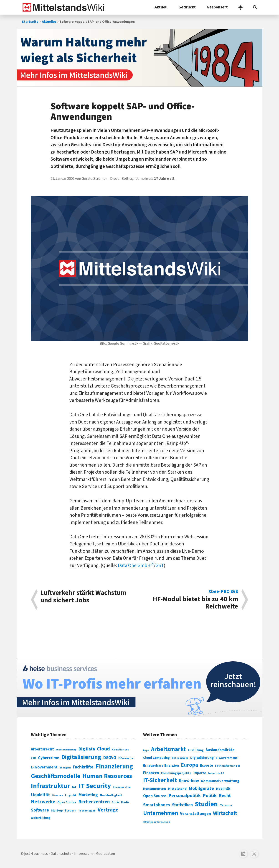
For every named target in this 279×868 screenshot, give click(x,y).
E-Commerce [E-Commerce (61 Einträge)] (126, 758)
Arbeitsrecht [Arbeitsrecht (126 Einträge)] (42, 749)
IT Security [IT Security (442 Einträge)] (95, 786)
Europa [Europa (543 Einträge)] (189, 765)
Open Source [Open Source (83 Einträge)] (67, 802)
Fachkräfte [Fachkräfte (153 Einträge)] (83, 767)
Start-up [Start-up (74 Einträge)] (57, 811)
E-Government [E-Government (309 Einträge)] (227, 758)
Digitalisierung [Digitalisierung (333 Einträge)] (202, 758)
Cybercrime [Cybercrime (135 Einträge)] (49, 758)
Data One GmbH (134, 565)
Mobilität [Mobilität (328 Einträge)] (223, 789)
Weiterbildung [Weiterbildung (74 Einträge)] (41, 818)
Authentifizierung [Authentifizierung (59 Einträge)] (66, 750)
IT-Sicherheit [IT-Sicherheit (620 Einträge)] (160, 780)
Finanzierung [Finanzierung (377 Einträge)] (114, 766)
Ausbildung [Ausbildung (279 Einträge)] (196, 750)
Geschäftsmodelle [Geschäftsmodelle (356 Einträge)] (56, 776)
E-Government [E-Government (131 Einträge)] (44, 767)
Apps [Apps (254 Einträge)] (146, 750)
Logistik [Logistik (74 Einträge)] (71, 795)
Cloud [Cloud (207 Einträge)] (103, 749)
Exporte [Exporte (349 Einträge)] (207, 765)
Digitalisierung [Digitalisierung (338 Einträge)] (81, 757)
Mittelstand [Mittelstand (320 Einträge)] (177, 789)
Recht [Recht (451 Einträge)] (225, 796)
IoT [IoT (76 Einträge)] (74, 787)
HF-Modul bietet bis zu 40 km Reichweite (191, 600)
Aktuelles (49, 22)
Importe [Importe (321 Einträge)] (200, 773)
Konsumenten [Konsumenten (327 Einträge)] (155, 789)
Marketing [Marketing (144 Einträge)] (88, 795)
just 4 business (36, 854)
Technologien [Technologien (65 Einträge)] (87, 811)
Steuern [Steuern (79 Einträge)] (70, 811)
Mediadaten (105, 854)
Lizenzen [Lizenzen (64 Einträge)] (57, 795)
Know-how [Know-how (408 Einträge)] (189, 781)
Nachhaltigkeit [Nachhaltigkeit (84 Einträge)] (111, 795)
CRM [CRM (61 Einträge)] (33, 758)
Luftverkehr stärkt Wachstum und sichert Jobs (83, 597)
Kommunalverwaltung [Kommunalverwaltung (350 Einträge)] (220, 781)
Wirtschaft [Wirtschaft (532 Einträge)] (225, 813)
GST (160, 565)
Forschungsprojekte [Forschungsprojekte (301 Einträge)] (176, 773)
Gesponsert (217, 7)
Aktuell (161, 7)
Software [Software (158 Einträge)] (40, 810)
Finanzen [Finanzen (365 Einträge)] (151, 773)
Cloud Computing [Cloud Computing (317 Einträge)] (156, 758)
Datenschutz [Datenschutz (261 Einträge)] (180, 758)
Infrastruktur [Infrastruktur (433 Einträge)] (51, 786)
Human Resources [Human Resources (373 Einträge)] (107, 776)
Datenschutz (61, 854)
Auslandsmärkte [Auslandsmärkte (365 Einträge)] (220, 750)
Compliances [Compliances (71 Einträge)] (120, 750)
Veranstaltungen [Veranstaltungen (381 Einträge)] (195, 814)
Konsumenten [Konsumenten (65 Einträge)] (122, 787)
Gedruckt (187, 7)
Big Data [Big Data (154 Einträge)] (87, 749)
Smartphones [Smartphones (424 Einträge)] (157, 805)
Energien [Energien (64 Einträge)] (65, 768)
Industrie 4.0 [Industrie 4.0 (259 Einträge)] (216, 773)
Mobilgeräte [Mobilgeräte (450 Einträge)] (201, 788)
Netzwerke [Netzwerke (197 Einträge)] (43, 802)
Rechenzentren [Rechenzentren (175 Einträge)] (94, 802)
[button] (255, 7)
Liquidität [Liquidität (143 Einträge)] (40, 795)
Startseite (30, 22)
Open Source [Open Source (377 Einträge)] (155, 796)
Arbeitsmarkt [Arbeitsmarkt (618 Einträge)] (168, 749)
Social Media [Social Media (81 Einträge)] (121, 802)
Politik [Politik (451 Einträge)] (210, 796)
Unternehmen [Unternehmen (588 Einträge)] (161, 813)
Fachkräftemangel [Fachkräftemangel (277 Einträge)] (227, 766)
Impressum (83, 854)
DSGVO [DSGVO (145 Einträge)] (110, 758)
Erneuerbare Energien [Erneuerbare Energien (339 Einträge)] (161, 765)
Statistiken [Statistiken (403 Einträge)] (182, 805)
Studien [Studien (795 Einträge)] (206, 804)
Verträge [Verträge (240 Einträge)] (108, 810)
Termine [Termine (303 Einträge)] (226, 805)
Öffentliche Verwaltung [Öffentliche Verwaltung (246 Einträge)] (157, 822)
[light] (241, 7)
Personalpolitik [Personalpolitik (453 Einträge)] (185, 796)
